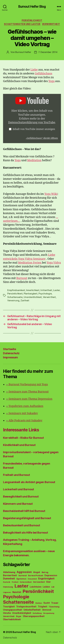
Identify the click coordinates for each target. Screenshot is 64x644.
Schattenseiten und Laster (22, 24)
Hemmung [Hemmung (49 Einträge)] (8, 587)
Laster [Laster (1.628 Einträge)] (21, 586)
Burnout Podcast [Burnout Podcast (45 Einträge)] (36, 576)
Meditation (34, 160)
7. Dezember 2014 (48, 52)
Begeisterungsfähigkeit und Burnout (27, 518)
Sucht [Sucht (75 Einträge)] (47, 603)
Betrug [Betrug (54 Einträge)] (45, 572)
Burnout (22, 278)
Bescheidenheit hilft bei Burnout (24, 511)
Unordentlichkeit (33, 297)
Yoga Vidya (54, 263)
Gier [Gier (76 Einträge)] (48, 582)
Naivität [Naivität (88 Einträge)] (17, 592)
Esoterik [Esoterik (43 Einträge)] (7, 582)
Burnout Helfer (23, 52)
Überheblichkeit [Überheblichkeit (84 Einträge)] (12, 619)
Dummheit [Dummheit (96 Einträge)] (9, 579)
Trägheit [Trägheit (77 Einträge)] (43, 606)
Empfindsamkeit (16, 290)
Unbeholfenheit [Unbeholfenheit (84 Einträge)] (32, 610)
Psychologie (45, 294)
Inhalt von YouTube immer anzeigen (34, 129)
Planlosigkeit (31, 294)
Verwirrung (13, 300)
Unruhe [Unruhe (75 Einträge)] (7, 613)
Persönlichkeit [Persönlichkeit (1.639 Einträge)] (38, 591)
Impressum (10, 357)
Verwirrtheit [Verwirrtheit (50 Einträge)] (9, 616)
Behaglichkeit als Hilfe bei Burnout (26, 533)
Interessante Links (21, 430)
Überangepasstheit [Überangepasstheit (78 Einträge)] (34, 616)
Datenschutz (11, 353)
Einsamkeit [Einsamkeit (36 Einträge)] (32, 579)
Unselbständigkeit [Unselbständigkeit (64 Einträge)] (22, 613)
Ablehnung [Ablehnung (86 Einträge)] (9, 572)
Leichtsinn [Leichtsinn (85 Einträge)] (36, 587)
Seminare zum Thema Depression (29, 399)
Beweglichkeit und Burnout (21, 496)
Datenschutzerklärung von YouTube (32, 122)
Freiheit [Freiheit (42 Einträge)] (15, 582)
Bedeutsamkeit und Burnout (21, 525)
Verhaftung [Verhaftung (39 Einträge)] (37, 613)
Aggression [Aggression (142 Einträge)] (24, 572)
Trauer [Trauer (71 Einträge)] (55, 603)
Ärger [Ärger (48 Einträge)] (19, 616)
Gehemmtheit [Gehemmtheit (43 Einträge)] (26, 582)
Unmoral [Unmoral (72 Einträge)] (47, 610)
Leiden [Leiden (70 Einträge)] (46, 587)
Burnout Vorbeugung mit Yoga (27, 385)
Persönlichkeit (32, 20)
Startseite (9, 349)
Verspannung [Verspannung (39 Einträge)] (49, 613)
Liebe (34, 70)
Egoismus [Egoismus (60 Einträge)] (21, 579)
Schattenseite (15, 297)
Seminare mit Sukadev (22, 413)
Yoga (51, 81)
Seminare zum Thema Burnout (27, 392)
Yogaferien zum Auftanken (25, 406)
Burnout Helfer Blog (32, 7)
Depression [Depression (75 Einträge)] (51, 575)
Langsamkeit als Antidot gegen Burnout (29, 482)
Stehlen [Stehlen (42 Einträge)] (39, 603)
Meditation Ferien (30, 263)
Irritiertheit (46, 290)
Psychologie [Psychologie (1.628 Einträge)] (16, 597)
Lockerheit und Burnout (18, 489)
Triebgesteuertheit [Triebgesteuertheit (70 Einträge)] (26, 607)
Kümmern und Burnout (18, 504)
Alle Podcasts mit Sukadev (24, 421)
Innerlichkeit (33, 290)
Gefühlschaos (43, 74)
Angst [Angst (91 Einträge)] (37, 572)
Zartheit (25, 300)
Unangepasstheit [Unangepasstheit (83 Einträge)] (13, 610)
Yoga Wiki (51, 194)
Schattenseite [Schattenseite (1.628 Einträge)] (18, 602)
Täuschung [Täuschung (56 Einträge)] (54, 607)
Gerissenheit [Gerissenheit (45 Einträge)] (39, 582)
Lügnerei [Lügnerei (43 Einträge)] (7, 592)
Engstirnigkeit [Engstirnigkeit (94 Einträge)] (46, 579)
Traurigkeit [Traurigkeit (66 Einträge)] (9, 607)
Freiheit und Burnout (16, 475)
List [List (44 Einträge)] (53, 587)
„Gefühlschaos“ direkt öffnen (42, 138)
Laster (56, 290)
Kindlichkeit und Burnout (19, 445)
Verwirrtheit (51, 24)
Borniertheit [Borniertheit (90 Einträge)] (10, 575)
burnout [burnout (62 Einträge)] (23, 575)
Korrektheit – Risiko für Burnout (23, 438)
